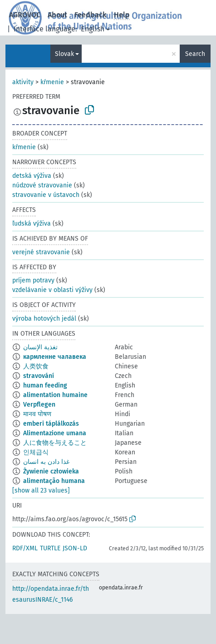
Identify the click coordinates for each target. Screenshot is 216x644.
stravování (39, 376)
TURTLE (50, 548)
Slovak (64, 54)
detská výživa (32, 176)
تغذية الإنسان (40, 347)
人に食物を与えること (55, 443)
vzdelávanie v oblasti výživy (52, 290)
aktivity (23, 82)
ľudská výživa (32, 224)
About (57, 15)
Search (195, 54)
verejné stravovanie (41, 252)
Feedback (91, 15)
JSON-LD (75, 548)
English (93, 29)
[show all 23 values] (41, 491)
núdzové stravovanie (42, 185)
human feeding (45, 385)
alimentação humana (54, 481)
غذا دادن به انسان (46, 462)
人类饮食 (36, 366)
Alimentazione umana (55, 433)
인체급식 (36, 452)
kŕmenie (52, 82)
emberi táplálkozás (51, 424)
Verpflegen (39, 405)
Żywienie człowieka (51, 471)
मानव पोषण (37, 414)
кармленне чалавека (55, 357)
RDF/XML (25, 548)
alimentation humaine (55, 395)
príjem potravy (33, 280)
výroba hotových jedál (44, 319)
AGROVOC (25, 15)
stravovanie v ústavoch (46, 195)
